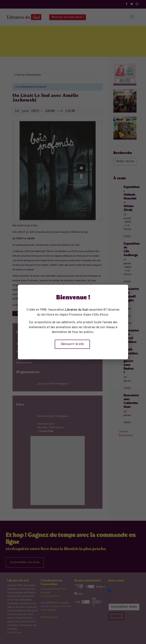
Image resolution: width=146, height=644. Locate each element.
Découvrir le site (72, 344)
